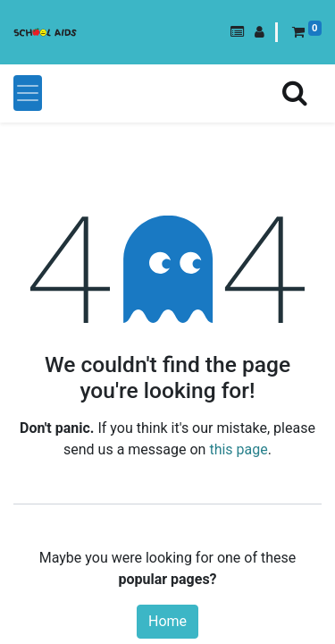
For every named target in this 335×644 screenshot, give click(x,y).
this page (238, 449)
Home (167, 621)
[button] (237, 32)
